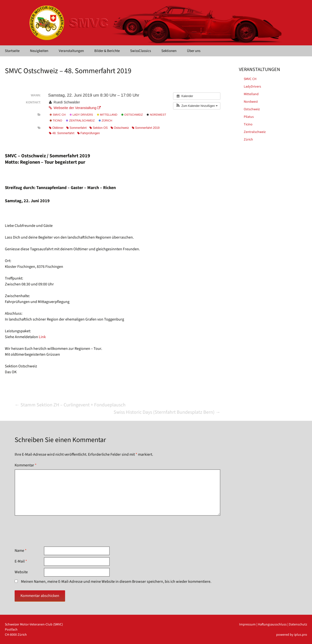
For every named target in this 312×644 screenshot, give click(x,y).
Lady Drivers (81, 115)
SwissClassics (141, 51)
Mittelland (107, 115)
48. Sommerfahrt (62, 133)
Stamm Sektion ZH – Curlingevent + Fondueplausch (70, 405)
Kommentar (26, 465)
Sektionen (169, 51)
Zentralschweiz (80, 121)
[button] (197, 106)
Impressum (247, 624)
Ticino (56, 121)
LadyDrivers (252, 87)
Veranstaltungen (71, 51)
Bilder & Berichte (107, 51)
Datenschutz (298, 624)
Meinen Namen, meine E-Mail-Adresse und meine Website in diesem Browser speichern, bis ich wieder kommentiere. (116, 582)
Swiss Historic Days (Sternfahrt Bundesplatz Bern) (167, 412)
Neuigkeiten (39, 51)
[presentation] (52, 531)
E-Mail (21, 561)
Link (42, 337)
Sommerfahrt (76, 128)
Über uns (194, 51)
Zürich (105, 121)
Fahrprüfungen (89, 133)
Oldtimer (56, 128)
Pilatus (249, 117)
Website (21, 572)
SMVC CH (58, 115)
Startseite (12, 51)
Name (21, 551)
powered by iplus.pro (292, 635)
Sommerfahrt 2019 (146, 128)
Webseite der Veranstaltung (74, 108)
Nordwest (156, 115)
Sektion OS (98, 128)
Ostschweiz (132, 115)
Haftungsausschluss (272, 624)
